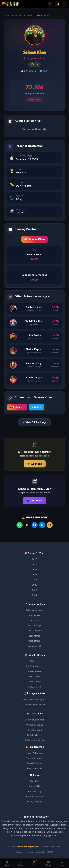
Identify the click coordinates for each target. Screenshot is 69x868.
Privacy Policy (34, 791)
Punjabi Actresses (35, 758)
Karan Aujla (35, 615)
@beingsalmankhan (35, 58)
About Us (35, 781)
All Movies (35, 661)
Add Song (35, 464)
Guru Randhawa (35, 631)
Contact (40, 852)
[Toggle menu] (64, 4)
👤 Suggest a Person (34, 740)
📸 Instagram (17, 407)
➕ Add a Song (35, 730)
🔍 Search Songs (35, 725)
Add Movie (34, 501)
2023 (34, 569)
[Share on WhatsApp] (20, 525)
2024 (35, 564)
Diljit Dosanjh (34, 626)
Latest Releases (35, 671)
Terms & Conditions (34, 796)
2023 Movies (35, 682)
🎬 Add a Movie (35, 735)
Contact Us (34, 786)
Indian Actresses (35, 753)
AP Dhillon (35, 620)
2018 (34, 595)
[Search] (50, 4)
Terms (30, 852)
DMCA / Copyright (35, 802)
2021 (35, 580)
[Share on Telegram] (42, 525)
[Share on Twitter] (27, 525)
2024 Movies (34, 677)
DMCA (50, 852)
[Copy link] (50, 525)
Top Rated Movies (35, 666)
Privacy (20, 852)
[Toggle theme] (57, 4)
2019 (34, 590)
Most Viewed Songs (34, 720)
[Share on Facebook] (35, 525)
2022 (34, 575)
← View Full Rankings (34, 422)
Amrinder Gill (34, 646)
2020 (35, 585)
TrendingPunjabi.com (28, 847)
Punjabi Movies (35, 768)
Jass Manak (35, 636)
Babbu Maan (34, 641)
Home (6, 15)
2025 (35, 559)
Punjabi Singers (35, 763)
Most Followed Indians (23, 15)
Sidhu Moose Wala (35, 610)
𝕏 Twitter (36, 407)
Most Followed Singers (35, 700)
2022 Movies (35, 687)
